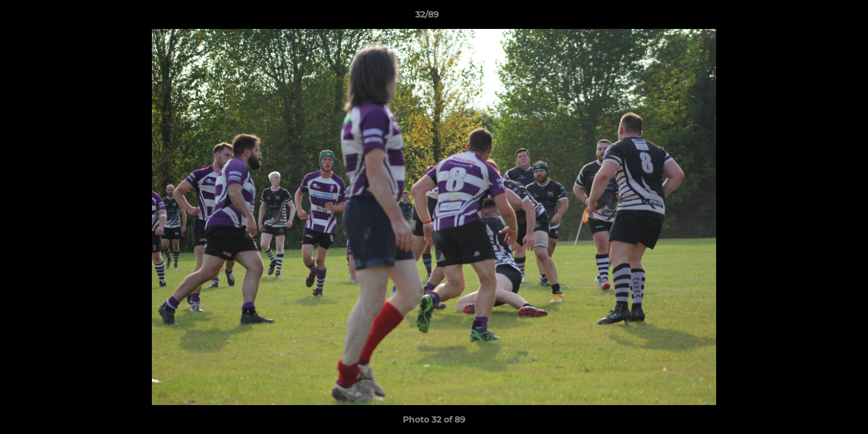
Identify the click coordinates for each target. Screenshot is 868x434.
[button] (817, 17)
